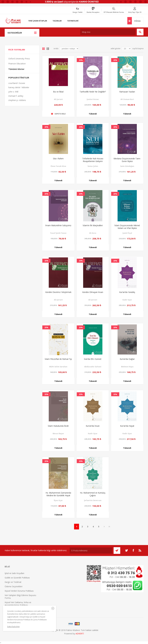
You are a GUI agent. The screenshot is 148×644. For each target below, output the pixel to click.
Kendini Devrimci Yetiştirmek (58, 292)
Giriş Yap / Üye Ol (135, 12)
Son (109, 527)
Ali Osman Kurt (127, 99)
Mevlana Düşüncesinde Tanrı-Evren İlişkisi (127, 160)
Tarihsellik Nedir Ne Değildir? (93, 92)
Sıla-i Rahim (58, 159)
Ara (140, 32)
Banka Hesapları (93, 12)
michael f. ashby (16, 96)
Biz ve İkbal (58, 92)
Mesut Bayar (58, 434)
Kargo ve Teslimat (13, 582)
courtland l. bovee (17, 83)
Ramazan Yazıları (127, 92)
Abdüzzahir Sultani (93, 367)
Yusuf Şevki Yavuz (58, 233)
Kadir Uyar (127, 300)
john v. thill (13, 92)
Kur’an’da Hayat (127, 426)
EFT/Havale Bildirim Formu (114, 12)
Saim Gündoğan (127, 166)
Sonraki (104, 527)
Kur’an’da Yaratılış (127, 292)
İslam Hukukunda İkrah (58, 426)
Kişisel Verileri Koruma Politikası (19, 591)
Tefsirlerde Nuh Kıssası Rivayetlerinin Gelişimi (93, 160)
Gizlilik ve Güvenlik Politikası (17, 578)
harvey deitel (14, 87)
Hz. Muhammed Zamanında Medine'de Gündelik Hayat (58, 494)
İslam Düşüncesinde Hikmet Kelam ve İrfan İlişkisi (127, 227)
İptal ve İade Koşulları (14, 573)
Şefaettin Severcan (93, 500)
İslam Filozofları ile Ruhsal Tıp (58, 359)
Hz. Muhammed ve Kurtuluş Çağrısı (93, 494)
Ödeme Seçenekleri (14, 586)
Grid (43, 49)
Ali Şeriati (58, 99)
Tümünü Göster (16, 69)
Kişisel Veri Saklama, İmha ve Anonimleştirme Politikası (18, 604)
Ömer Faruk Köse (58, 166)
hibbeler (25, 87)
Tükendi (93, 114)
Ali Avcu (93, 233)
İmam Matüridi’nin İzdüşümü (58, 225)
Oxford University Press (19, 59)
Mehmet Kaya (127, 367)
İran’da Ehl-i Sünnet (93, 359)
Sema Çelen (93, 166)
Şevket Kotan (93, 99)
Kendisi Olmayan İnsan (93, 292)
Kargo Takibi (78, 12)
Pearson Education (17, 64)
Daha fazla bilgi (13, 627)
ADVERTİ (80, 634)
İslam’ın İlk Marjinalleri (93, 225)
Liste (48, 49)
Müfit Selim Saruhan (58, 367)
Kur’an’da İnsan (93, 426)
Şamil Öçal (127, 233)
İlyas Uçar (58, 500)
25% (81, 60)
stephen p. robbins (17, 100)
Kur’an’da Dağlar (127, 359)
